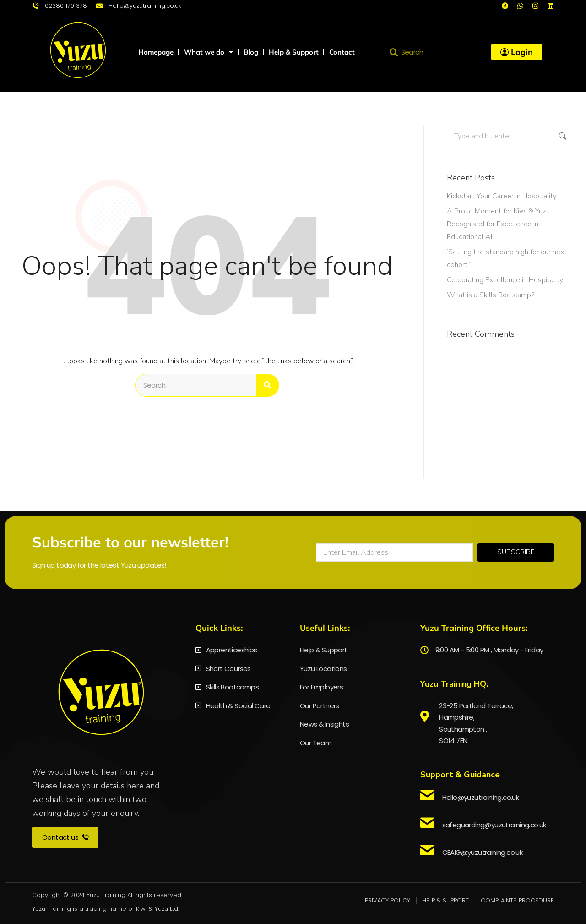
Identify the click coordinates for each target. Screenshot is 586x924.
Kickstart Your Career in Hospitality (502, 196)
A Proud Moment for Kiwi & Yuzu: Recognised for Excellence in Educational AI (499, 224)
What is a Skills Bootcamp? (491, 295)
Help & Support (294, 52)
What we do (209, 52)
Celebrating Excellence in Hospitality (505, 280)
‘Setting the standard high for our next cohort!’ (507, 258)
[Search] (267, 385)
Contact (342, 52)
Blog (251, 52)
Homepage (156, 52)
